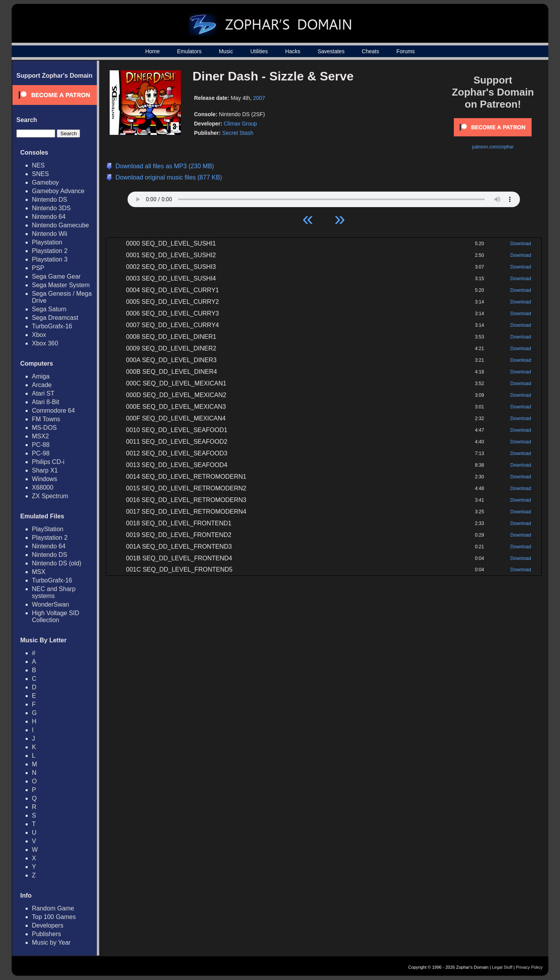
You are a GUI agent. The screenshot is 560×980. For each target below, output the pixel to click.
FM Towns (46, 419)
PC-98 (41, 453)
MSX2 (40, 436)
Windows (45, 479)
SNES (40, 174)
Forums (405, 51)
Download (521, 244)
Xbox (39, 335)
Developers (48, 925)
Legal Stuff (502, 967)
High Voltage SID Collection (56, 616)
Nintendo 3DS (51, 208)
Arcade (42, 385)
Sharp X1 (45, 470)
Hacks (293, 51)
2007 (259, 98)
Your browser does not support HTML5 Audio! (324, 197)
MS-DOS (44, 428)
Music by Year (51, 943)
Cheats (370, 51)
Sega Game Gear (56, 276)
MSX (39, 572)
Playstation (47, 242)
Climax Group (240, 124)
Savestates (331, 51)
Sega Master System (61, 285)
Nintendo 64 (49, 217)
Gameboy (45, 182)
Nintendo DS (50, 200)
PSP (38, 268)
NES (38, 165)
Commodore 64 (53, 411)
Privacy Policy (529, 967)
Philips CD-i (48, 462)
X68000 (43, 487)
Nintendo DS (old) (57, 563)
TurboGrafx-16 (52, 326)
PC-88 (41, 445)
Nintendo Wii (50, 234)
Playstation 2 (50, 251)
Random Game (53, 908)
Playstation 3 (50, 259)
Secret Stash (238, 133)
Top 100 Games (54, 917)
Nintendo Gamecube (60, 225)
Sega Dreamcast (55, 318)
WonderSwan (51, 604)
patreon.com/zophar (493, 147)
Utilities (259, 51)
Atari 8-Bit (45, 402)
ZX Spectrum (50, 496)
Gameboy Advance (58, 191)
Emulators (189, 51)
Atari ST (43, 393)
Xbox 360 (45, 343)
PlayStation (48, 529)
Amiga (41, 376)
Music (226, 51)
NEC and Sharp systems (54, 592)
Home (152, 51)
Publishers (46, 934)
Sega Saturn (49, 309)
